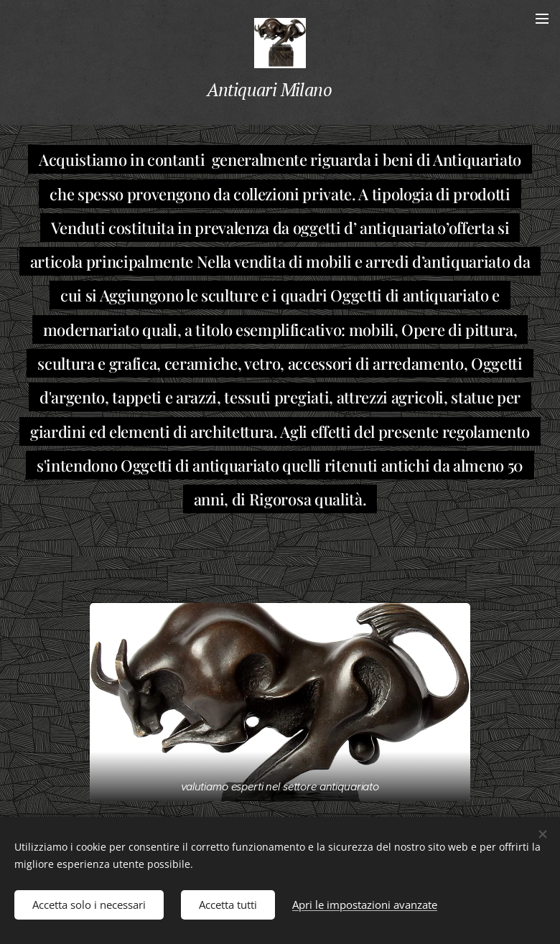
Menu (542, 19)
